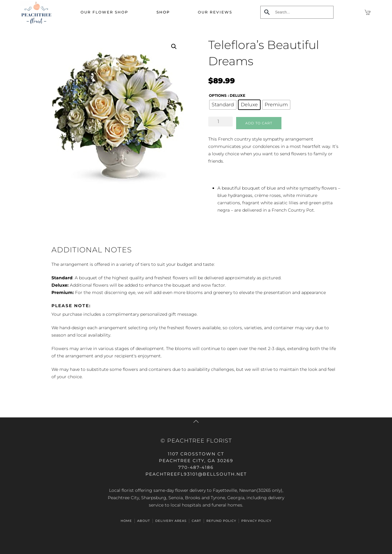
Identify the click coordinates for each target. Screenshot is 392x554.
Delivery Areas (171, 521)
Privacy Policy (256, 521)
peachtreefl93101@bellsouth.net (196, 474)
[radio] (223, 105)
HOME (126, 521)
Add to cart (259, 123)
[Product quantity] (221, 122)
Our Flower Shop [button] (104, 12)
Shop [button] (163, 12)
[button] (174, 47)
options (218, 95)
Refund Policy (221, 521)
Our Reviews (215, 12)
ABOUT (144, 521)
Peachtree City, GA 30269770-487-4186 (196, 461)
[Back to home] (36, 12)
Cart (196, 521)
